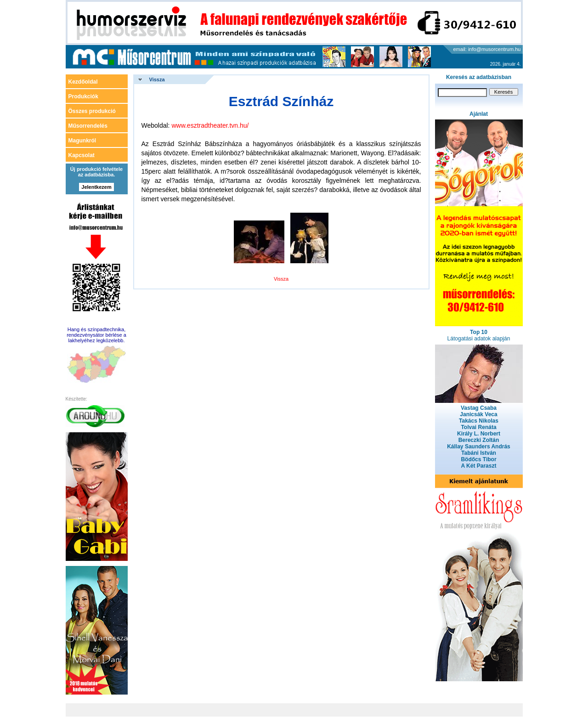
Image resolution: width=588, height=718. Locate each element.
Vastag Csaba (479, 408)
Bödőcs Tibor (478, 459)
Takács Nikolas (479, 421)
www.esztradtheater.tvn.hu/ (210, 125)
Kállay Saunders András (479, 447)
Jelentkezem (96, 187)
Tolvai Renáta (478, 427)
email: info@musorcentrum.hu (487, 49)
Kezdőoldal (83, 82)
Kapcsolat (82, 155)
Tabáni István (479, 453)
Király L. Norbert (479, 434)
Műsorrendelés (88, 126)
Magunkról (82, 141)
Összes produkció (92, 111)
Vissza (157, 79)
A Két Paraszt (479, 466)
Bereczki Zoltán (479, 440)
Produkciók (83, 96)
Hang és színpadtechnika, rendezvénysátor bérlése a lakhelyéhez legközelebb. (96, 335)
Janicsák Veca (478, 414)
